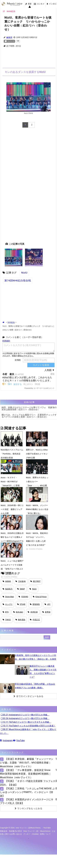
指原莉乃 (8, 589)
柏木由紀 (18, 612)
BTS (6, 612)
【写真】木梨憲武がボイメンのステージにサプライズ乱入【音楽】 (27, 801)
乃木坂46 (21, 581)
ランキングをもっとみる (28, 808)
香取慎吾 (35, 604)
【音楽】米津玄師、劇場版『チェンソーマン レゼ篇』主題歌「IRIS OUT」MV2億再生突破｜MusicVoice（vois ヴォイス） (27, 763)
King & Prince (40, 597)
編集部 (9, 37)
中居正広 (35, 620)
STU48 (21, 604)
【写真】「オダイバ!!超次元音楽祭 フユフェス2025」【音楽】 (28, 783)
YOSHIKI (23, 597)
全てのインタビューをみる (28, 696)
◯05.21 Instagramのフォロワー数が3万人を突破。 (25, 715)
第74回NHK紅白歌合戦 (18, 281)
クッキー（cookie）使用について (37, 834)
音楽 (28, 4)
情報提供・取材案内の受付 (11, 831)
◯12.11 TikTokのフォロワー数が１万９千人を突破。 (26, 722)
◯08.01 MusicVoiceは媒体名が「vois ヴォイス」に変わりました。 (28, 731)
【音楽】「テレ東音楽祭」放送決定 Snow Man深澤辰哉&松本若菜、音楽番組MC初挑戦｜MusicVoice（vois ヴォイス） (26, 774)
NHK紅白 (11, 322)
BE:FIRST (36, 581)
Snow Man (8, 597)
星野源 (46, 612)
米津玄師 (33, 612)
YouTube (19, 740)
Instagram (6, 740)
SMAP (21, 589)
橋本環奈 (20, 620)
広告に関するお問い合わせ (11, 834)
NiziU (24, 273)
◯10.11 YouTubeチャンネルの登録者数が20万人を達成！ (28, 726)
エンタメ (39, 4)
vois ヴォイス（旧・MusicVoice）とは (39, 831)
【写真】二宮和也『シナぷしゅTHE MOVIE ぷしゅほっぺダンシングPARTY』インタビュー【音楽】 (27, 792)
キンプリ (8, 604)
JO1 (48, 604)
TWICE (7, 620)
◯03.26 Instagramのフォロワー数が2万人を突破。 (25, 718)
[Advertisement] (28, 59)
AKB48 (7, 581)
